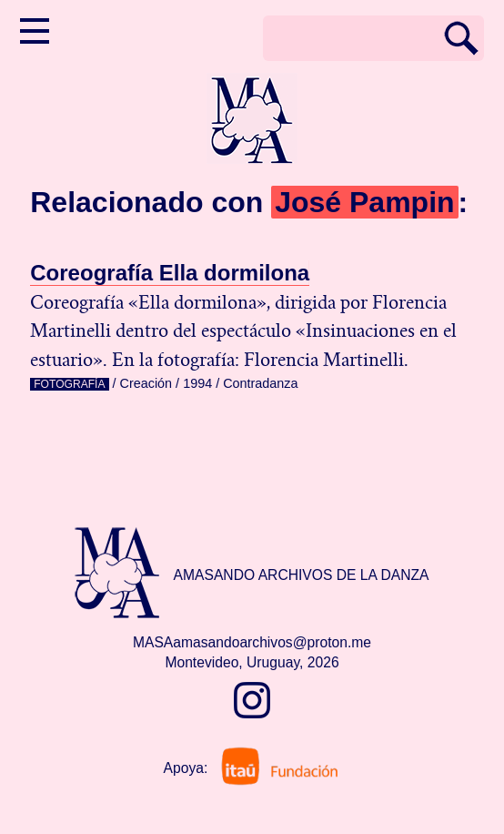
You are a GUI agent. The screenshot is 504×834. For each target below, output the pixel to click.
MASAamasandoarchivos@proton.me (252, 642)
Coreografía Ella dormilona (170, 273)
